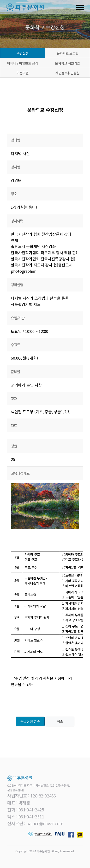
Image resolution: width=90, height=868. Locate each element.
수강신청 (23, 53)
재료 (14, 425)
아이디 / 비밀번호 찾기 (23, 63)
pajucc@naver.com (45, 823)
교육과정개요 (20, 473)
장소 (14, 194)
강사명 (15, 167)
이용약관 (23, 73)
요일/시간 (18, 318)
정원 (14, 446)
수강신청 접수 (30, 721)
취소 (60, 721)
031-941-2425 (31, 810)
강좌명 (15, 140)
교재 (14, 398)
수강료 (15, 345)
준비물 (15, 372)
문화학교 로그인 (68, 53)
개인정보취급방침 (67, 73)
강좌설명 (17, 285)
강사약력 (17, 221)
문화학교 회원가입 (67, 63)
